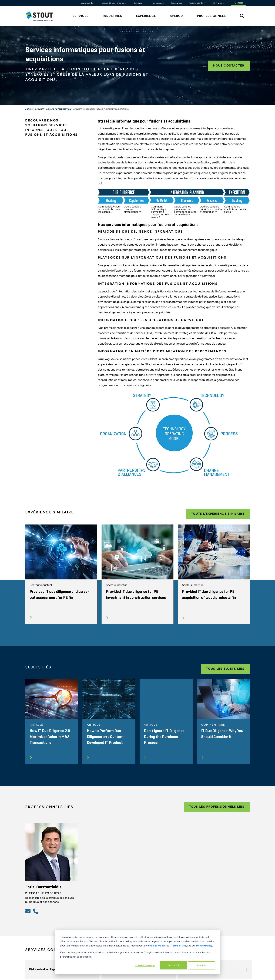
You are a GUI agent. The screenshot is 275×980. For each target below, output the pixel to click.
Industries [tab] (112, 16)
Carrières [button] (138, 3)
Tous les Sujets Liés (225, 669)
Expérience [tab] (146, 16)
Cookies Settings (145, 965)
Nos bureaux (158, 3)
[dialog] (137, 952)
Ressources (176, 3)
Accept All (173, 965)
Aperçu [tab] (176, 16)
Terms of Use (179, 946)
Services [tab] (81, 16)
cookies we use (157, 946)
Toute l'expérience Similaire (218, 514)
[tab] (42, 16)
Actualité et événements (114, 3)
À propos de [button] (87, 3)
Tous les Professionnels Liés (217, 807)
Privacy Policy (204, 946)
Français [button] (218, 3)
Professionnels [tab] (212, 16)
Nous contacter (229, 66)
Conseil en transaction (59, 109)
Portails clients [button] (196, 3)
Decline (201, 965)
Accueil (29, 109)
